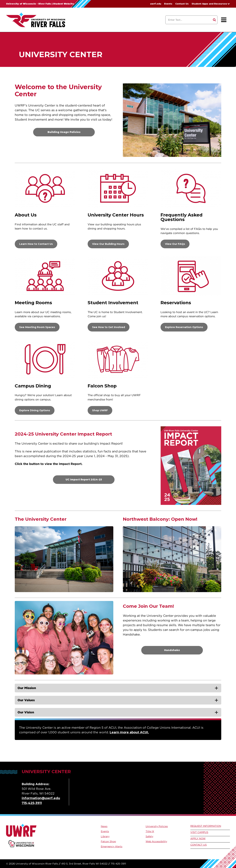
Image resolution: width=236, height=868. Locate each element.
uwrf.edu (156, 4)
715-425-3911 (32, 803)
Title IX (150, 831)
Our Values (26, 700)
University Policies (157, 826)
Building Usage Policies (64, 132)
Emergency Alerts (112, 846)
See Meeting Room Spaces (37, 327)
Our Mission (27, 688)
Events (168, 4)
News (104, 826)
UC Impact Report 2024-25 (84, 480)
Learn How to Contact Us (36, 244)
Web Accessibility (156, 841)
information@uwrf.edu (41, 798)
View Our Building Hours (108, 244)
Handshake (172, 650)
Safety (149, 836)
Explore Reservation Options (184, 327)
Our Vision (26, 712)
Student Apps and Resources (209, 4)
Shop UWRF (100, 410)
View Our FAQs (175, 244)
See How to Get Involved (109, 327)
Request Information (206, 826)
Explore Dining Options (35, 410)
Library (105, 836)
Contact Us (182, 4)
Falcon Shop (108, 841)
